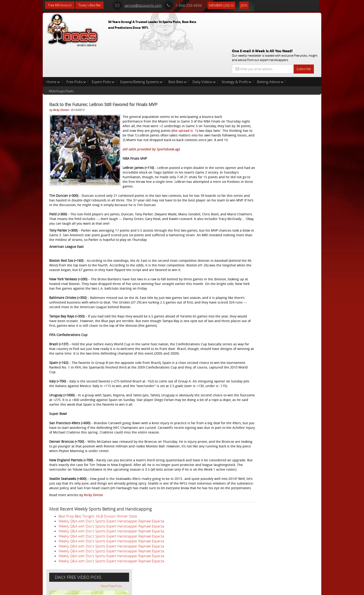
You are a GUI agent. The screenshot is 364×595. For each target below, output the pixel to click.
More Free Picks (300, 77)
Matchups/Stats (61, 61)
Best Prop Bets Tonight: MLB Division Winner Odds (98, 528)
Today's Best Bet (93, 5)
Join (250, 5)
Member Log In (227, 5)
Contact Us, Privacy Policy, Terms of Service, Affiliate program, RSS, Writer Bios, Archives (210, 590)
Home (53, 52)
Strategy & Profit (236, 52)
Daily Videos (204, 52)
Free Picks (76, 52)
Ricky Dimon (61, 80)
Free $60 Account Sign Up (275, 163)
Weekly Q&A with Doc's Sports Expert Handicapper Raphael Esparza (111, 533)
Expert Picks (103, 52)
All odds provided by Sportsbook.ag (151, 129)
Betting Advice (270, 52)
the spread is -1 (178, 106)
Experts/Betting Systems (141, 52)
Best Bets (177, 52)
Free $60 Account (61, 5)
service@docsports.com (143, 5)
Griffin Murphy (275, 108)
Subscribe (304, 35)
